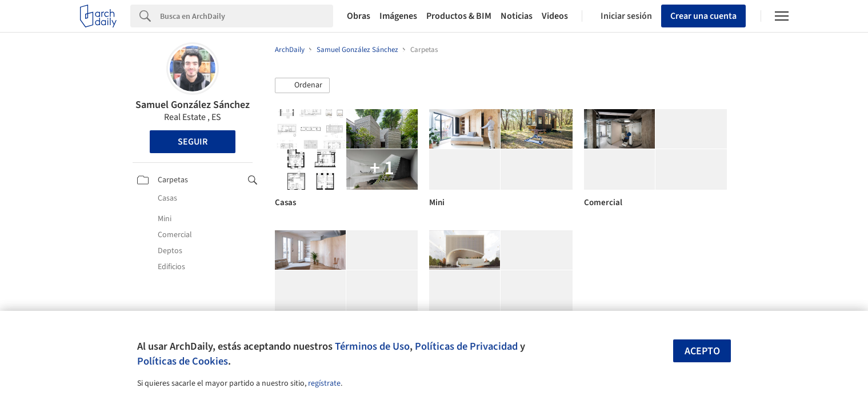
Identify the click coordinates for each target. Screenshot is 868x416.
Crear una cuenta (703, 16)
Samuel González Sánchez (193, 105)
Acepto (702, 351)
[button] (302, 86)
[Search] (247, 16)
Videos (555, 16)
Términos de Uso (372, 346)
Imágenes (398, 16)
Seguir (193, 142)
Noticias (517, 16)
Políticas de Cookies (183, 361)
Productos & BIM (459, 16)
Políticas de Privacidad (466, 346)
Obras (359, 16)
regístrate (324, 383)
